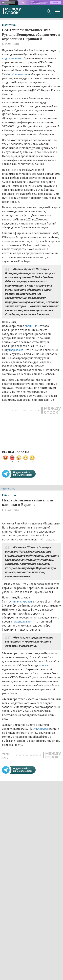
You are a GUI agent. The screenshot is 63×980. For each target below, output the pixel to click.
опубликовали (18, 74)
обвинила (31, 326)
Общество (9, 495)
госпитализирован (20, 601)
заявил (43, 665)
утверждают (15, 350)
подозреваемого (13, 58)
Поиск (49, 12)
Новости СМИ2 (8, 489)
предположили (23, 621)
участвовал (41, 729)
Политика (9, 25)
